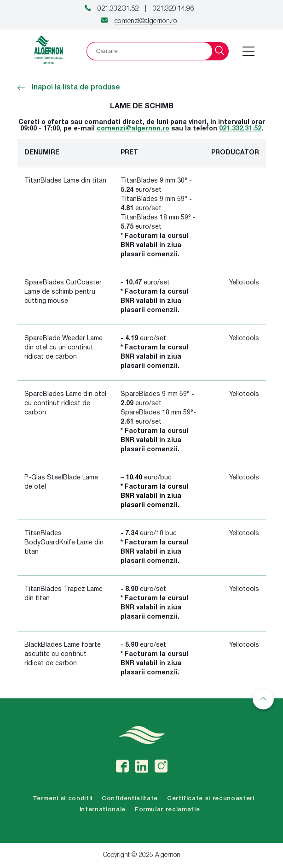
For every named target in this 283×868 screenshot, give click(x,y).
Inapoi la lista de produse (69, 88)
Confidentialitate (130, 799)
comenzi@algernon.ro (146, 21)
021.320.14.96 (173, 9)
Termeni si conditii (63, 799)
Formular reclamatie (167, 810)
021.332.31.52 (118, 9)
